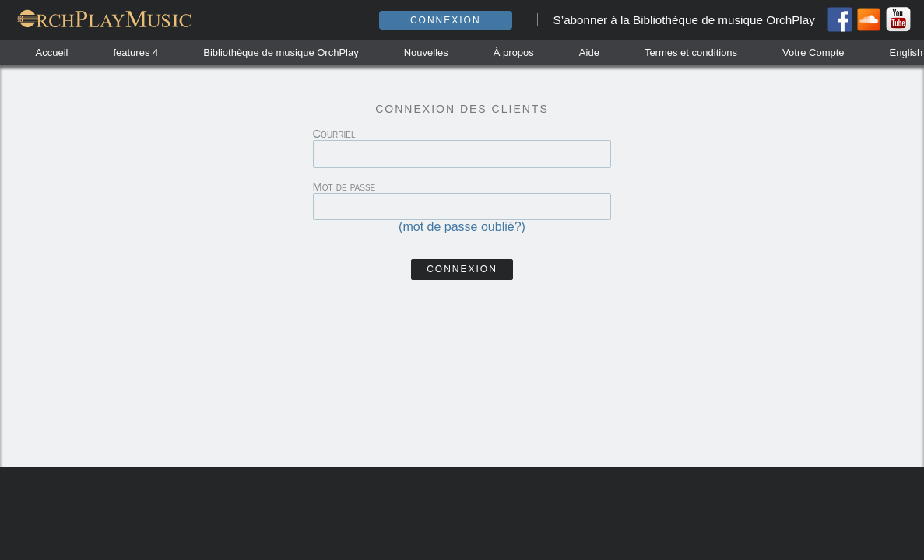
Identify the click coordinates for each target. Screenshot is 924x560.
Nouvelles (426, 52)
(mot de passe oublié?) (462, 227)
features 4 (135, 52)
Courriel (334, 134)
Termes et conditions (691, 52)
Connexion (446, 20)
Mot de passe (344, 187)
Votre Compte (813, 52)
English (906, 52)
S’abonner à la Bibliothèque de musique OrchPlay (684, 20)
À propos (514, 52)
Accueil (52, 52)
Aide (589, 52)
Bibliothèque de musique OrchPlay (281, 52)
